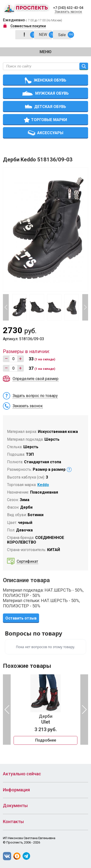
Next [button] (85, 307)
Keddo (43, 485)
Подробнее (46, 740)
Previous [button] (6, 307)
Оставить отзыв (21, 618)
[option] (45, 710)
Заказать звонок (68, 12)
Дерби (45, 719)
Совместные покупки (28, 26)
